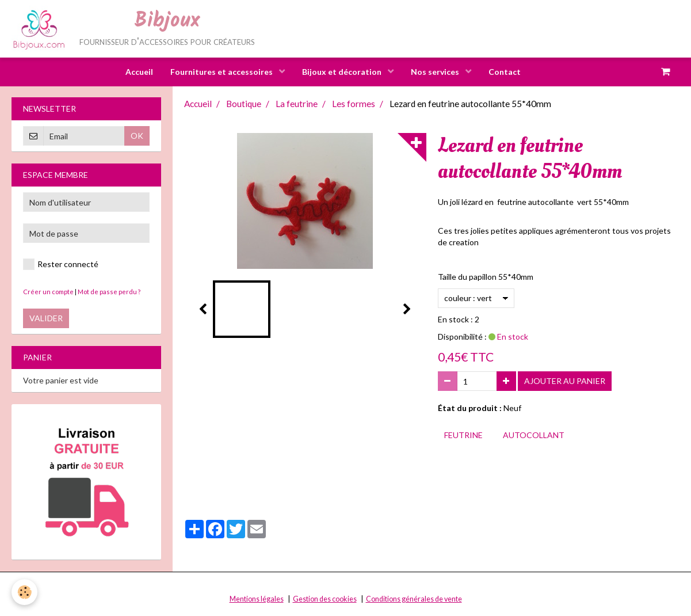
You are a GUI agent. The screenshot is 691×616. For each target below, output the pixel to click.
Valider (46, 319)
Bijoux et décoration (343, 72)
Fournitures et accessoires (222, 72)
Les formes (354, 104)
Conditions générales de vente (414, 600)
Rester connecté (61, 265)
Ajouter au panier (565, 381)
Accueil (139, 72)
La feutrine (297, 104)
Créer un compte (48, 292)
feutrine (463, 436)
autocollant (534, 436)
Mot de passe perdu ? (109, 292)
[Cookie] (24, 592)
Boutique (244, 104)
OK (137, 136)
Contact (505, 72)
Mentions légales (257, 600)
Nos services (436, 72)
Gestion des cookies (325, 600)
